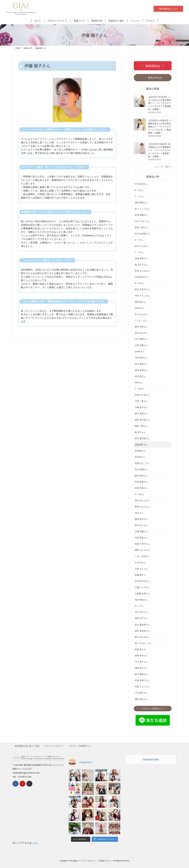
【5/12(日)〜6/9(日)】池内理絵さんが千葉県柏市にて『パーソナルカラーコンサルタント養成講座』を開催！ (159, 150)
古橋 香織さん (141, 531)
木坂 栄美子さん (142, 680)
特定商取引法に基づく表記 (27, 746)
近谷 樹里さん (141, 482)
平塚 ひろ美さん (142, 395)
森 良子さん (140, 432)
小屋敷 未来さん (142, 594)
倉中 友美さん (141, 414)
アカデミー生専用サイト (80, 746)
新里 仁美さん (141, 227)
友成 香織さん (141, 215)
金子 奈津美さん (142, 234)
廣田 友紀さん (141, 699)
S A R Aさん (140, 563)
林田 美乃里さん (142, 420)
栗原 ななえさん (142, 507)
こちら (35, 843)
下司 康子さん (141, 693)
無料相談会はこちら (168, 9)
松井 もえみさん (142, 271)
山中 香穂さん (141, 339)
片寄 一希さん (141, 401)
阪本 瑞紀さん (141, 476)
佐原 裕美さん (141, 488)
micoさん (139, 513)
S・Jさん (139, 240)
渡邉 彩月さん (141, 519)
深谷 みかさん (141, 333)
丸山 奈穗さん (141, 469)
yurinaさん (140, 308)
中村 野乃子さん (142, 581)
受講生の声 (153, 177)
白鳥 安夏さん (141, 345)
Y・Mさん (139, 389)
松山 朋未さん (141, 364)
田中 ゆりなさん (142, 500)
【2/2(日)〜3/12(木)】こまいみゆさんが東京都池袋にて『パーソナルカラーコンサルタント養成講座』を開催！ (159, 103)
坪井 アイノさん (142, 296)
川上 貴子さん (141, 662)
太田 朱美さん (141, 538)
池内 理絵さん (141, 600)
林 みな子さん (141, 265)
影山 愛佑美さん (142, 625)
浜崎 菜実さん (141, 258)
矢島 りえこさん (142, 687)
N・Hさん (139, 283)
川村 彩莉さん (141, 358)
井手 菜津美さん (142, 438)
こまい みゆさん (142, 556)
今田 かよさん (141, 569)
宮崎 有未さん (141, 656)
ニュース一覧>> (162, 167)
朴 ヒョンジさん (142, 209)
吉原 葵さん (140, 376)
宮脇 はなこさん (142, 463)
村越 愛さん (140, 575)
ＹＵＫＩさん (141, 320)
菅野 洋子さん (141, 618)
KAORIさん (140, 457)
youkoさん (140, 351)
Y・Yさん (139, 196)
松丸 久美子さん (142, 289)
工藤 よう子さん (142, 587)
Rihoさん (139, 383)
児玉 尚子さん (141, 612)
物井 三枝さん (141, 426)
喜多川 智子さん (142, 544)
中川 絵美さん (141, 184)
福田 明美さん (141, 203)
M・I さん (139, 606)
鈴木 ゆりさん (141, 525)
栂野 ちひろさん (142, 550)
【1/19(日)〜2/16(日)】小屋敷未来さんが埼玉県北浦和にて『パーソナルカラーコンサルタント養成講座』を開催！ (160, 127)
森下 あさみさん (142, 637)
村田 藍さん (140, 649)
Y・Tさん (139, 252)
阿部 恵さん (140, 302)
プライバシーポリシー (54, 746)
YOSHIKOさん (142, 277)
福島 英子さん (141, 668)
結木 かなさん (141, 246)
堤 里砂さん (140, 451)
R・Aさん (139, 190)
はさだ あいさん (142, 221)
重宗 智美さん (141, 327)
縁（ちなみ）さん (143, 643)
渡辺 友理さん (141, 370)
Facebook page (151, 759)
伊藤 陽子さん (141, 445)
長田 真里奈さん (142, 631)
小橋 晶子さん (141, 407)
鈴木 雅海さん (141, 674)
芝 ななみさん (141, 314)
